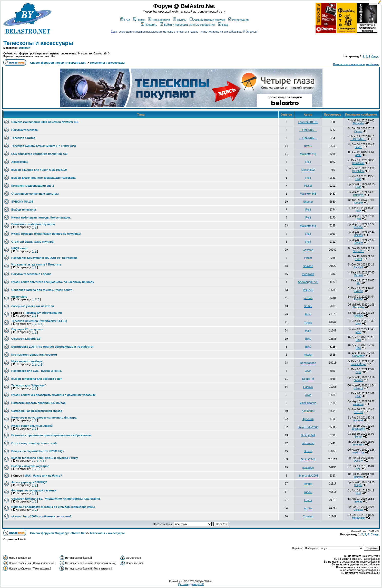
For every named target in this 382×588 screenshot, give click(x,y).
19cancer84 (358, 429)
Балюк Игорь (358, 364)
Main (358, 324)
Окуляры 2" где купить (27, 329)
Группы (180, 20)
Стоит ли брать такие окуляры (33, 242)
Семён (358, 131)
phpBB (184, 581)
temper (308, 484)
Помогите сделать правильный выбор (38, 403)
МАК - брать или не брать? (43, 476)
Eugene (358, 227)
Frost (308, 314)
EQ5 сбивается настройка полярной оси (39, 154)
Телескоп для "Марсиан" (29, 385)
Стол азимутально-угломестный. (34, 443)
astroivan (358, 404)
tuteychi (358, 388)
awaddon (308, 468)
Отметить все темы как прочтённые (356, 64)
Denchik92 (308, 170)
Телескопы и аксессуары (38, 43)
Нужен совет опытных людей (32, 426)
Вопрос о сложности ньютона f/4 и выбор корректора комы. (53, 507)
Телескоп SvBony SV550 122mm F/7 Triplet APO (44, 146)
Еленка (308, 387)
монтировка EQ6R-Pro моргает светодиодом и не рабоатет (52, 347)
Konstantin (358, 163)
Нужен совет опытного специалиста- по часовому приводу (53, 282)
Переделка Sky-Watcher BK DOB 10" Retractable (44, 258)
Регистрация (238, 20)
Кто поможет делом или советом (34, 355)
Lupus (308, 500)
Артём (308, 508)
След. (375, 56)
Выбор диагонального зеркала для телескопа (43, 178)
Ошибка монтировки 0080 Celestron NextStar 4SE (45, 122)
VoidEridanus (308, 403)
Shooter (308, 202)
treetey (358, 502)
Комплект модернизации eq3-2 (33, 186)
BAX (308, 339)
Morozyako (358, 518)
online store (19, 297)
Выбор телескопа (24, 210)
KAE (358, 469)
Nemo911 (358, 251)
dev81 (308, 146)
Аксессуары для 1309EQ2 (29, 482)
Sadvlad (308, 266)
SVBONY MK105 (22, 202)
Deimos (358, 235)
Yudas (308, 323)
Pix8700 (308, 290)
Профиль (149, 25)
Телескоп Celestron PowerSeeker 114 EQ (39, 321)
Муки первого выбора (27, 361)
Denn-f (308, 451)
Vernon (308, 298)
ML (358, 283)
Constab (308, 250)
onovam (358, 380)
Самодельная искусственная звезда (37, 411)
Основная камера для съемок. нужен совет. (42, 290)
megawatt (308, 274)
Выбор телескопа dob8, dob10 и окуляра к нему (45, 458)
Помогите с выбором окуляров (33, 224)
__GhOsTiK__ (308, 130)
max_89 (358, 412)
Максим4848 (308, 154)
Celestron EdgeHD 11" (26, 339)
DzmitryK (25, 48)
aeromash (308, 443)
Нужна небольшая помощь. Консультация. (41, 217)
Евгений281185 (308, 122)
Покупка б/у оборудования (43, 313)
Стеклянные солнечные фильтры (35, 194)
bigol (358, 372)
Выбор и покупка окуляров (30, 466)
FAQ (125, 20)
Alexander (358, 123)
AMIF (358, 155)
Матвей (358, 275)
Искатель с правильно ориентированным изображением (51, 435)
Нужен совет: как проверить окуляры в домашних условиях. (54, 395)
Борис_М (308, 379)
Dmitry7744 (308, 435)
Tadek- (308, 492)
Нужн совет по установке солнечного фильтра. (44, 418)
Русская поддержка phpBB (191, 584)
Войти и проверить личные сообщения (187, 25)
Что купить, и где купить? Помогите (36, 264)
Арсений (308, 419)
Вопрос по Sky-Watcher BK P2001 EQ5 (38, 451)
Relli (308, 162)
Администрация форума (207, 20)
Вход (223, 25)
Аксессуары (20, 162)
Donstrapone (308, 363)
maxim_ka (358, 453)
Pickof (308, 186)
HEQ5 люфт (19, 248)
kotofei (308, 355)
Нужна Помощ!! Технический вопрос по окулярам (46, 234)
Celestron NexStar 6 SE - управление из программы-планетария (56, 499)
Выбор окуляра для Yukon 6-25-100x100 (39, 170)
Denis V (358, 461)
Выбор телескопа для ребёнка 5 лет (37, 379)
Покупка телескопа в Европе (31, 274)
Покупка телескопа (25, 130)
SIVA (358, 211)
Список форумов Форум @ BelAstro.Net (58, 63)
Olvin (358, 179)
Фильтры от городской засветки (34, 490)
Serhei (308, 306)
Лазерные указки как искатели (33, 306)
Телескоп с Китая (23, 138)
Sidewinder (358, 356)
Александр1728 (308, 282)
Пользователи (159, 20)
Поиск (139, 20)
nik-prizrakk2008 (308, 427)
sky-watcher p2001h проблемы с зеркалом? (41, 516)
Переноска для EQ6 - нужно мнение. (37, 371)
